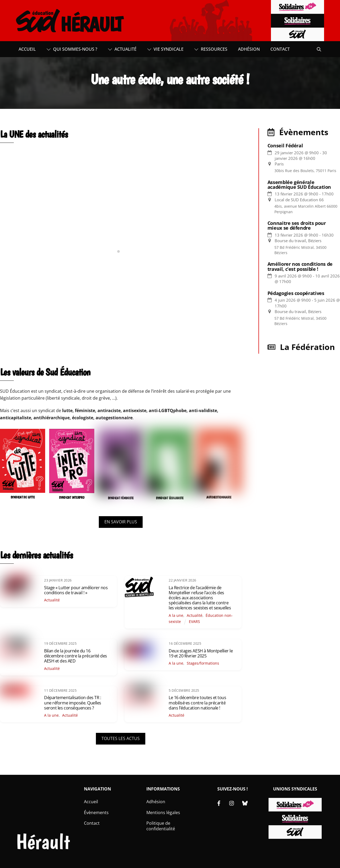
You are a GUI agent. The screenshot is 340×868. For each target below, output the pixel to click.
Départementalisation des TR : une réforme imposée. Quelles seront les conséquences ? (73, 703)
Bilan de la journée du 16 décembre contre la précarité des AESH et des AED (76, 656)
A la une (176, 615)
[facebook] (219, 803)
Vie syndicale (165, 49)
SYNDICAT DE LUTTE (23, 497)
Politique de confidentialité (161, 826)
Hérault (43, 842)
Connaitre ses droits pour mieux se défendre (297, 225)
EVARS (194, 621)
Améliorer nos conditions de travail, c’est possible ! (300, 266)
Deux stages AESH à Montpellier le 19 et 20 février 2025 (201, 653)
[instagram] (232, 803)
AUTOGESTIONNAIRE (219, 497)
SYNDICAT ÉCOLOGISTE (170, 498)
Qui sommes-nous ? (72, 49)
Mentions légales (163, 813)
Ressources (211, 49)
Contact (280, 49)
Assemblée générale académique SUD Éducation (299, 185)
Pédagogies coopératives (296, 293)
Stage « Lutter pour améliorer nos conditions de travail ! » (76, 590)
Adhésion (249, 49)
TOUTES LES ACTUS (121, 738)
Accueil (27, 49)
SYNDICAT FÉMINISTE (121, 498)
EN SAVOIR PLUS (121, 522)
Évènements (96, 813)
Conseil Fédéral (285, 146)
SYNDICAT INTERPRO (72, 497)
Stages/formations (203, 663)
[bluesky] (245, 803)
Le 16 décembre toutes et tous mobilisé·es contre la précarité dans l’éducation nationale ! (197, 703)
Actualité (122, 49)
